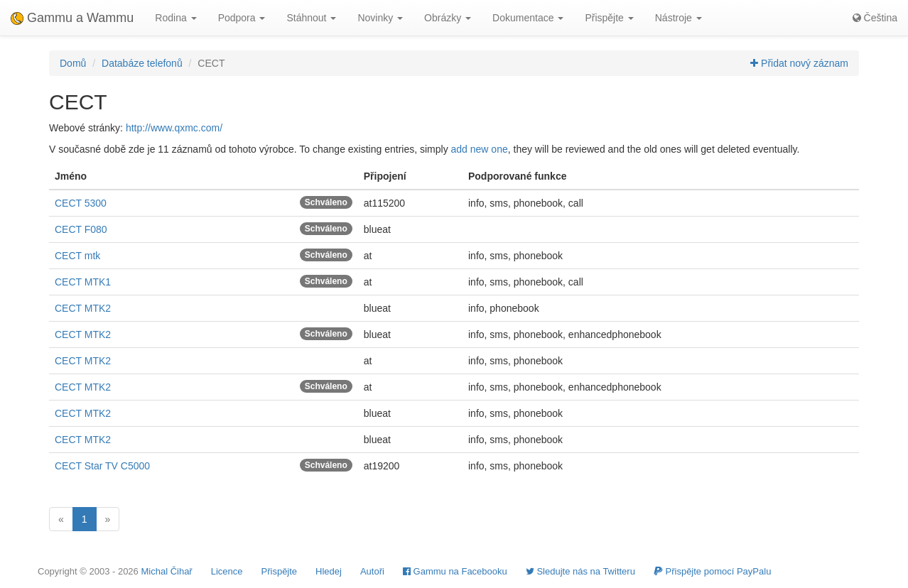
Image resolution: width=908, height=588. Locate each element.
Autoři (372, 571)
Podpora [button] (242, 18)
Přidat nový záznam (799, 63)
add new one (480, 149)
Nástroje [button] (679, 18)
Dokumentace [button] (528, 18)
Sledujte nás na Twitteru (580, 571)
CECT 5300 (81, 203)
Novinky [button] (380, 18)
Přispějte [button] (609, 18)
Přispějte (280, 571)
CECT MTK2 (83, 308)
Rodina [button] (175, 18)
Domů (73, 63)
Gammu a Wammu (72, 18)
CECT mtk (77, 256)
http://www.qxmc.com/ (174, 128)
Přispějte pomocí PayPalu (712, 571)
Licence (227, 571)
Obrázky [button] (448, 18)
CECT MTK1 (83, 282)
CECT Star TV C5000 (102, 466)
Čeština (875, 18)
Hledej (329, 571)
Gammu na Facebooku (455, 571)
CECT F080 (81, 229)
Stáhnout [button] (311, 18)
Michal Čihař (166, 571)
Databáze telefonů (142, 63)
